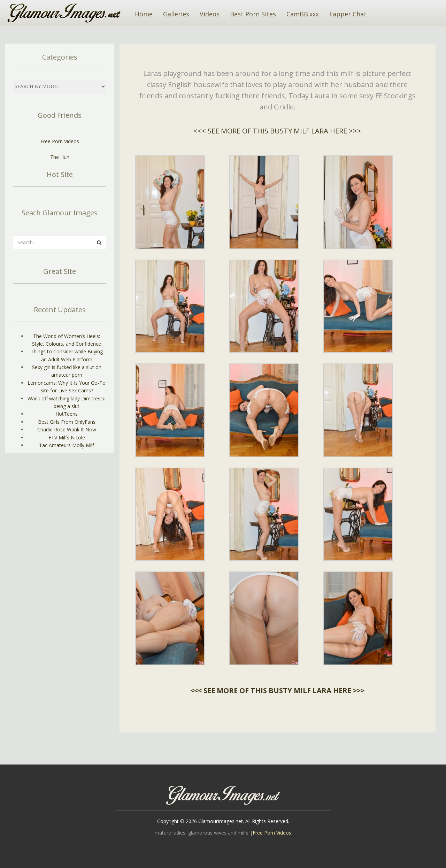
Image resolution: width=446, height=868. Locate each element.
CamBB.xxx (303, 14)
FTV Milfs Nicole (67, 437)
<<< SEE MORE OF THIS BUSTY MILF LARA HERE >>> (277, 131)
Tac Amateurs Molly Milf (67, 445)
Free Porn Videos (60, 141)
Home (144, 14)
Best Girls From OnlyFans (67, 422)
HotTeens (67, 414)
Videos (210, 14)
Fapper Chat (348, 14)
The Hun (60, 157)
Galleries (176, 14)
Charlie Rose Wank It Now (67, 429)
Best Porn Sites (253, 14)
